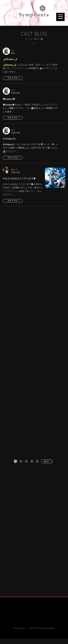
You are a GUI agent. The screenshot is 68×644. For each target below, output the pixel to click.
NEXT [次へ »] (47, 461)
